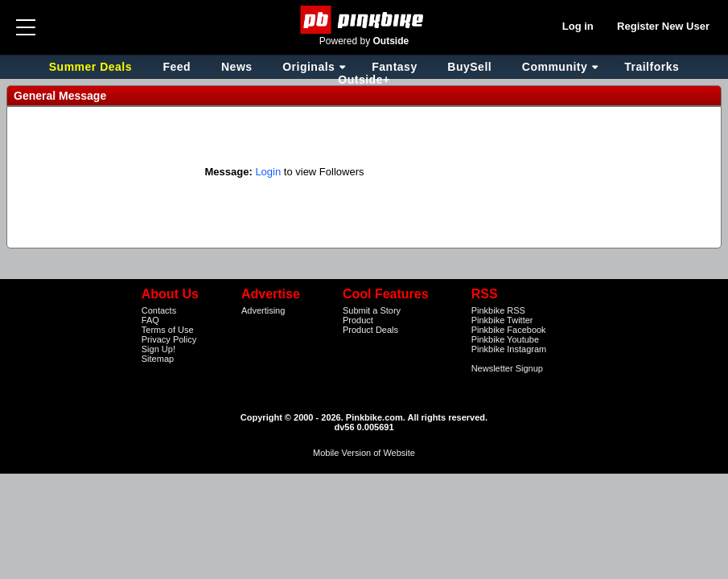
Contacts (159, 310)
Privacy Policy (169, 339)
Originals (308, 67)
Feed (177, 67)
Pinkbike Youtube (505, 339)
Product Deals (370, 330)
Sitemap (158, 359)
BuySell (469, 67)
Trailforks (652, 67)
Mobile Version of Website (364, 453)
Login (268, 172)
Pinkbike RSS (498, 310)
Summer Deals (93, 67)
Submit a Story (372, 310)
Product (358, 320)
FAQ (150, 320)
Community (555, 67)
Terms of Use (168, 330)
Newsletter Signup (507, 368)
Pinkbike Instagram (509, 349)
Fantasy (394, 67)
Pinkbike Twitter (502, 320)
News (237, 67)
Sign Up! (158, 349)
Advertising (263, 310)
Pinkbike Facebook (509, 330)
